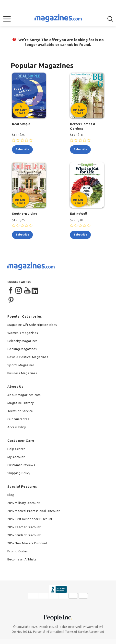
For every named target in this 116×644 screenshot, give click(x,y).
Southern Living (25, 214)
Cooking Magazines (22, 349)
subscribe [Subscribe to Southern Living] (22, 235)
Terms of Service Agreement (85, 632)
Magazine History (20, 403)
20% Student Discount (24, 535)
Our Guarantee (18, 419)
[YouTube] (27, 291)
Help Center (16, 449)
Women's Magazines (23, 333)
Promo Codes (17, 551)
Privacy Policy (92, 627)
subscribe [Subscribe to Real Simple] (22, 149)
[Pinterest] (11, 300)
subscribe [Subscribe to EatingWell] (80, 235)
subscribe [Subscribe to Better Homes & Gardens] (80, 149)
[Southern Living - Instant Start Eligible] (29, 185)
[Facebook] (11, 291)
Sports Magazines (21, 365)
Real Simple (21, 124)
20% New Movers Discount (27, 543)
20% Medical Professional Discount (34, 511)
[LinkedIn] (35, 291)
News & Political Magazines (28, 357)
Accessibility (17, 427)
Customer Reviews (21, 465)
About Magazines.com (24, 395)
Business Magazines (22, 373)
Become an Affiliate (22, 559)
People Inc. (46, 627)
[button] (7, 19)
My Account (16, 457)
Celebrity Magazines (23, 341)
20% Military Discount (23, 503)
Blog (11, 495)
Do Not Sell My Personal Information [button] (37, 632)
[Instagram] (19, 291)
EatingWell (79, 214)
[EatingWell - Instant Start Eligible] (87, 185)
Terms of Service (20, 411)
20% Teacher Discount (24, 527)
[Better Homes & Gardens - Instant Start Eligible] (87, 95)
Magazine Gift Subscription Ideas (32, 325)
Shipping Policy (19, 473)
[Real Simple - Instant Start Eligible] (29, 95)
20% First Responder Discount (30, 519)
